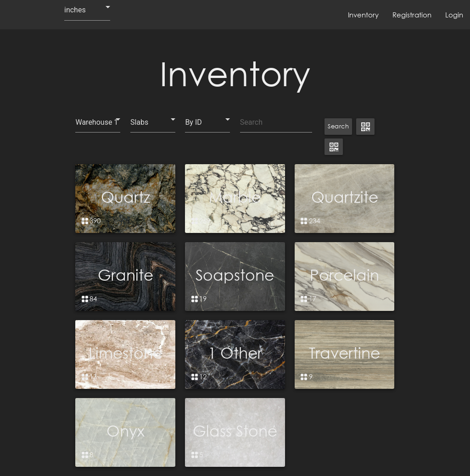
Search (338, 126)
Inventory (363, 15)
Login (454, 15)
